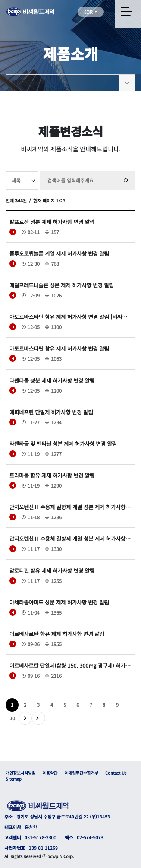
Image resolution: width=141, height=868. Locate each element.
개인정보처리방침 (21, 773)
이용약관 (50, 773)
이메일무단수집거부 (81, 773)
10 (12, 718)
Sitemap (14, 779)
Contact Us (116, 773)
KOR (91, 12)
